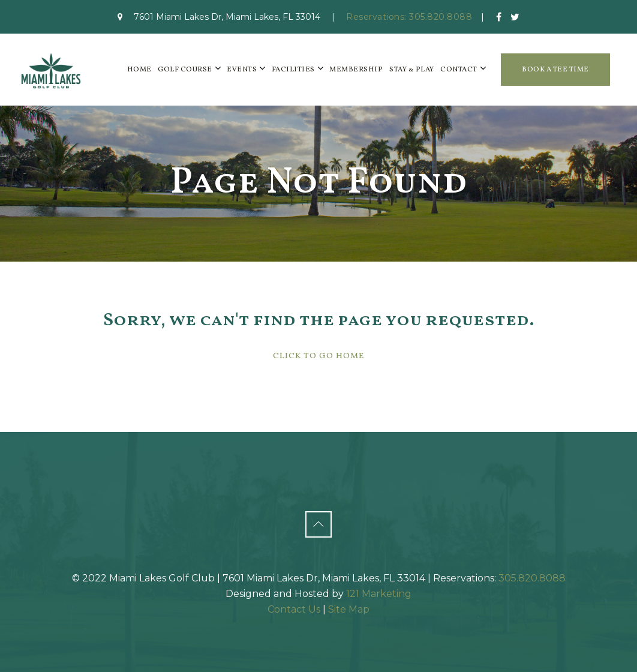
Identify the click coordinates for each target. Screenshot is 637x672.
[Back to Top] (318, 524)
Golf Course (185, 70)
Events (242, 70)
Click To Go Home (318, 356)
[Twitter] (515, 17)
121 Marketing (379, 594)
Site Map (349, 609)
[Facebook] (499, 17)
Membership (356, 70)
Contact (459, 70)
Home (139, 70)
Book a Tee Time (555, 70)
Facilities (293, 70)
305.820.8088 (532, 578)
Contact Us (294, 609)
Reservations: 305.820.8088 (409, 17)
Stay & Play (412, 70)
